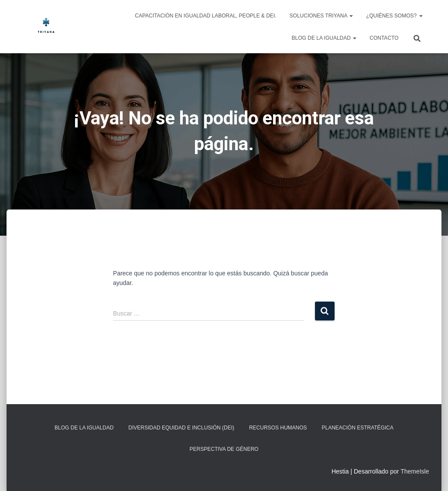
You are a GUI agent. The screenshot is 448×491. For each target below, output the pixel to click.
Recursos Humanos (278, 428)
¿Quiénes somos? (394, 16)
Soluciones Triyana (321, 16)
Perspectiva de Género (224, 449)
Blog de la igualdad (324, 38)
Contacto (384, 38)
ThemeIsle (415, 471)
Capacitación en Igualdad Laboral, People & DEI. (205, 16)
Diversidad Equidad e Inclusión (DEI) (181, 428)
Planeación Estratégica (357, 428)
